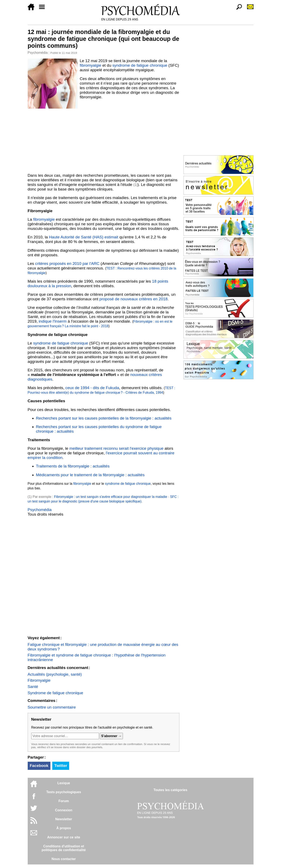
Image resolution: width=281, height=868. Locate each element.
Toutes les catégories (170, 790)
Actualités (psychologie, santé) (55, 674)
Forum (64, 801)
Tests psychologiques (64, 792)
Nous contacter (64, 859)
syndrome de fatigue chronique (140, 65)
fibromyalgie (91, 65)
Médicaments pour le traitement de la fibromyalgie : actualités (90, 475)
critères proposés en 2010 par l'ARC (67, 264)
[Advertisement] (104, 140)
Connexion (64, 810)
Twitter (61, 766)
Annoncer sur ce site (64, 837)
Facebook (39, 766)
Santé (33, 687)
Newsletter (64, 819)
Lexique (64, 783)
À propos (64, 828)
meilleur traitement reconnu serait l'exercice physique (116, 448)
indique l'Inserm (53, 321)
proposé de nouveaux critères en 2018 (133, 299)
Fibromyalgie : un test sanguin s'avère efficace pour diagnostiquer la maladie (111, 497)
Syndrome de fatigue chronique (56, 693)
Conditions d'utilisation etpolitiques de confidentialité (64, 848)
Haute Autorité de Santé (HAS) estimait (84, 237)
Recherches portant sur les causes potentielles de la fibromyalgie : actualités (104, 418)
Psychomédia (38, 53)
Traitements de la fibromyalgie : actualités (73, 466)
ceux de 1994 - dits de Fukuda (92, 388)
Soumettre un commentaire (52, 707)
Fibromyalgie (39, 680)
